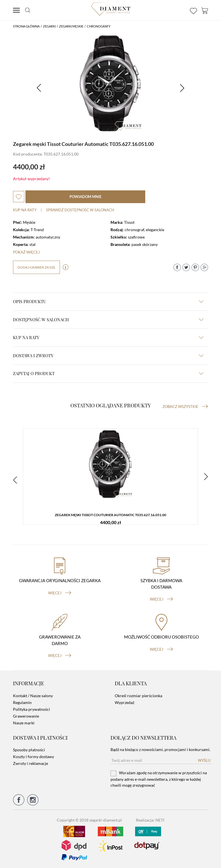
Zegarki (49, 26)
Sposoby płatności (29, 750)
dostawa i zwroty (108, 356)
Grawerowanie (26, 716)
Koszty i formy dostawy (33, 757)
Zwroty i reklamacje (31, 763)
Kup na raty (25, 210)
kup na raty (108, 337)
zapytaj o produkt (108, 373)
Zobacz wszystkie (185, 407)
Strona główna (26, 26)
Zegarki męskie (71, 26)
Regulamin (22, 702)
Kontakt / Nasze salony (33, 696)
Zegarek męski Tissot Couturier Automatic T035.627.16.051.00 (110, 515)
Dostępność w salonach (108, 320)
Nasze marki (24, 723)
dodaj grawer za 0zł (36, 267)
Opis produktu (108, 301)
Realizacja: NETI (150, 820)
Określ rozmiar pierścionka (138, 696)
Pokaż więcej (26, 252)
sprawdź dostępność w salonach (80, 210)
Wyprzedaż (124, 702)
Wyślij (204, 760)
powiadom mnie (85, 197)
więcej (60, 593)
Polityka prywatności (32, 709)
